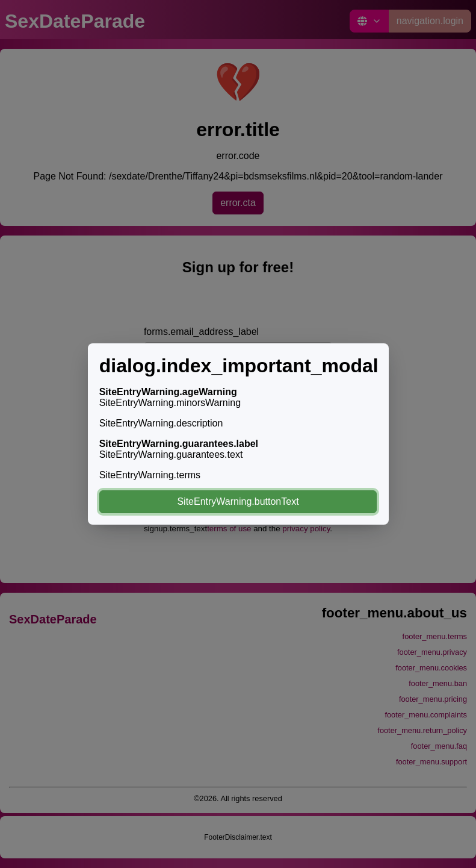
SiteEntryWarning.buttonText (238, 501)
